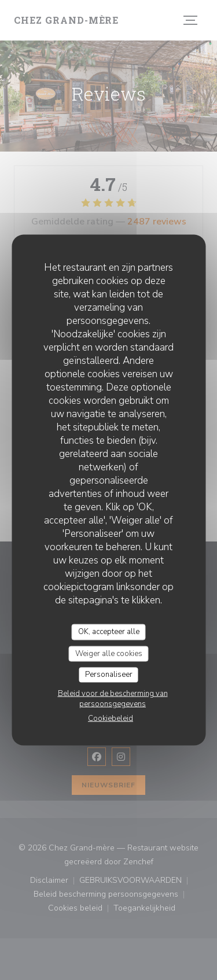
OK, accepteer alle (109, 632)
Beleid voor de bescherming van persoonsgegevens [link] (113, 698)
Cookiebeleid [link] (111, 718)
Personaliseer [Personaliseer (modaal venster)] (109, 675)
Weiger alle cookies (109, 653)
